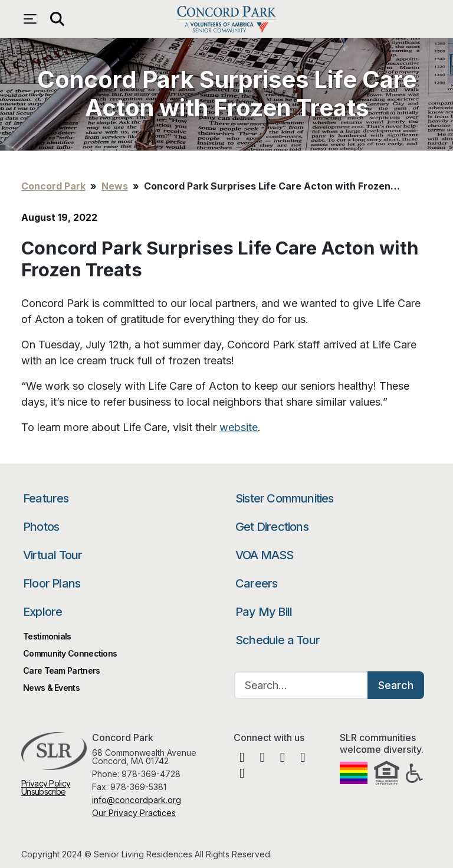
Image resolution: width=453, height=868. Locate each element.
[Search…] (301, 685)
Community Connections (70, 653)
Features (46, 498)
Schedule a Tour (278, 640)
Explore (42, 612)
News (115, 186)
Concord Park (226, 19)
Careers (256, 583)
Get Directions (272, 527)
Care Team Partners (61, 670)
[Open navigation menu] (33, 19)
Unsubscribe (43, 792)
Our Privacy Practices (134, 813)
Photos (41, 527)
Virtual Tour (52, 555)
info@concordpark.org (137, 800)
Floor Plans (52, 583)
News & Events (51, 688)
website (239, 427)
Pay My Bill (264, 612)
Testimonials (47, 636)
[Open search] (57, 19)
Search (396, 685)
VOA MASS (265, 555)
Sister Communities (285, 498)
